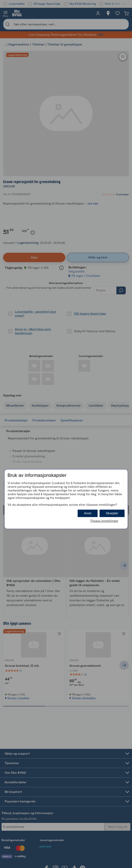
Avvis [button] (88, 513)
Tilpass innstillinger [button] (104, 521)
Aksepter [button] (112, 513)
